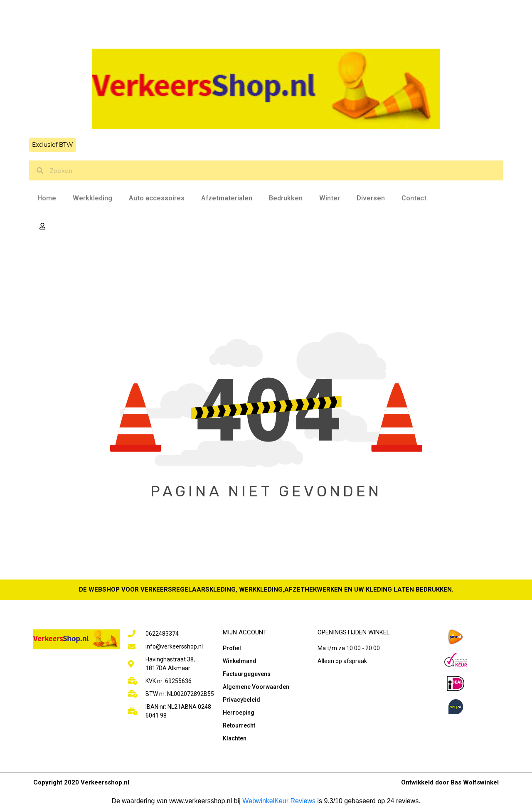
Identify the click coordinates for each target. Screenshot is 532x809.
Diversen (371, 198)
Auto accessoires (157, 198)
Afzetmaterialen (227, 198)
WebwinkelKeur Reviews (279, 801)
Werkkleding (92, 198)
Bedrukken (286, 198)
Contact (414, 198)
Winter (330, 198)
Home (47, 198)
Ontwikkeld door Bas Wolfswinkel (450, 782)
